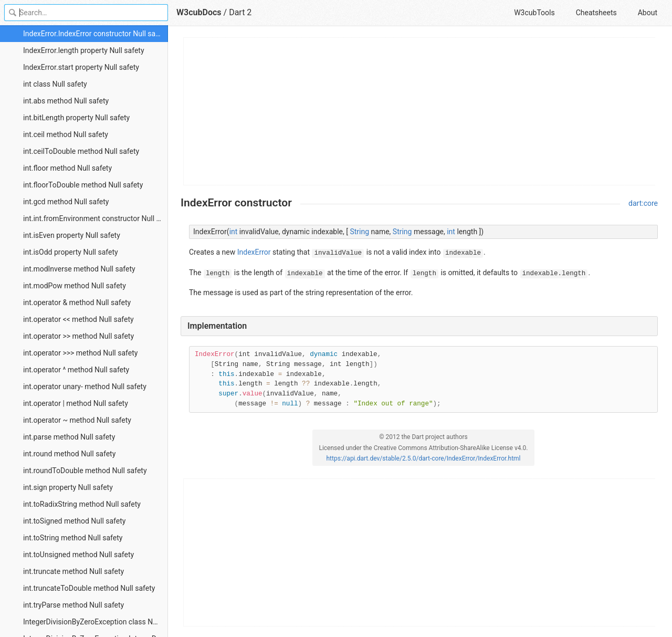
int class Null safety (55, 84)
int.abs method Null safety (66, 101)
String (359, 232)
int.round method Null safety (69, 454)
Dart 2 (240, 12)
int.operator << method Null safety (78, 319)
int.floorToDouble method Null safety (83, 185)
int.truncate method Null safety (73, 571)
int (234, 232)
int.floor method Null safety (67, 168)
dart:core (643, 203)
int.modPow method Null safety (75, 286)
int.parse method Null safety (69, 437)
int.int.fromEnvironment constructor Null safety (96, 218)
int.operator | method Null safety (76, 403)
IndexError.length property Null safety (84, 50)
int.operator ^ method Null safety (76, 370)
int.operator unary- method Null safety (85, 387)
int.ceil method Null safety (66, 134)
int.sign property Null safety (68, 487)
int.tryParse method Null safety (73, 605)
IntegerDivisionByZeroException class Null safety (96, 622)
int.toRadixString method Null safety (82, 504)
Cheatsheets (596, 13)
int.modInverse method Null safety (79, 269)
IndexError (254, 252)
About (648, 13)
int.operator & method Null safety (77, 302)
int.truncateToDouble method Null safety (89, 588)
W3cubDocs (199, 12)
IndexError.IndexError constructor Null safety (95, 34)
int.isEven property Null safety (72, 235)
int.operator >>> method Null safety (80, 353)
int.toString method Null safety (73, 538)
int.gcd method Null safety (66, 202)
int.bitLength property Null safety (76, 118)
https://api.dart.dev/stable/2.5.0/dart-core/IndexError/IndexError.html (423, 458)
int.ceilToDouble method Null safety (81, 151)
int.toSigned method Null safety (74, 521)
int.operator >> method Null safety (78, 336)
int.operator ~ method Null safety (77, 420)
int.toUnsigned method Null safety (78, 555)
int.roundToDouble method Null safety (85, 471)
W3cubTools (534, 13)
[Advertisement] (420, 111)
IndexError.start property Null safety (81, 67)
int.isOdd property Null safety (71, 252)
